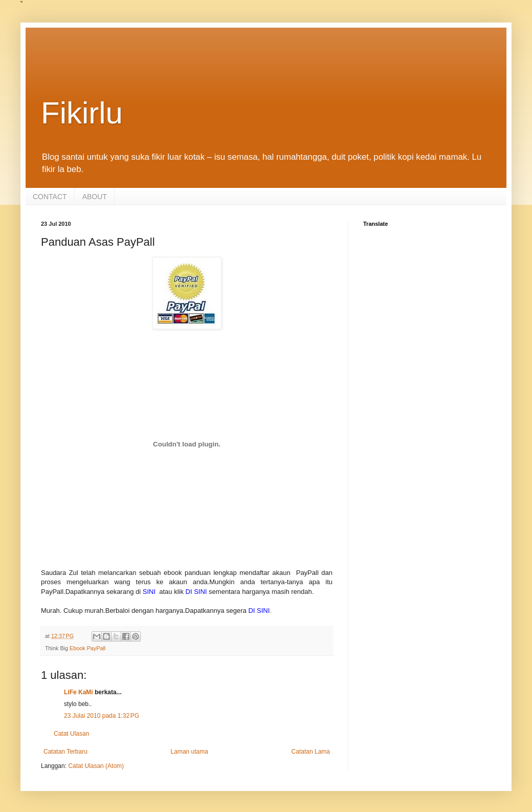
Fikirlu (82, 113)
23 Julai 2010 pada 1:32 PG (102, 716)
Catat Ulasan (71, 734)
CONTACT (50, 197)
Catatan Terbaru (65, 752)
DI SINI (196, 592)
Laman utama (190, 752)
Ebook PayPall (87, 648)
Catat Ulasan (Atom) (96, 766)
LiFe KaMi (79, 692)
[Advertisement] (266, 67)
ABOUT (95, 197)
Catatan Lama (311, 752)
